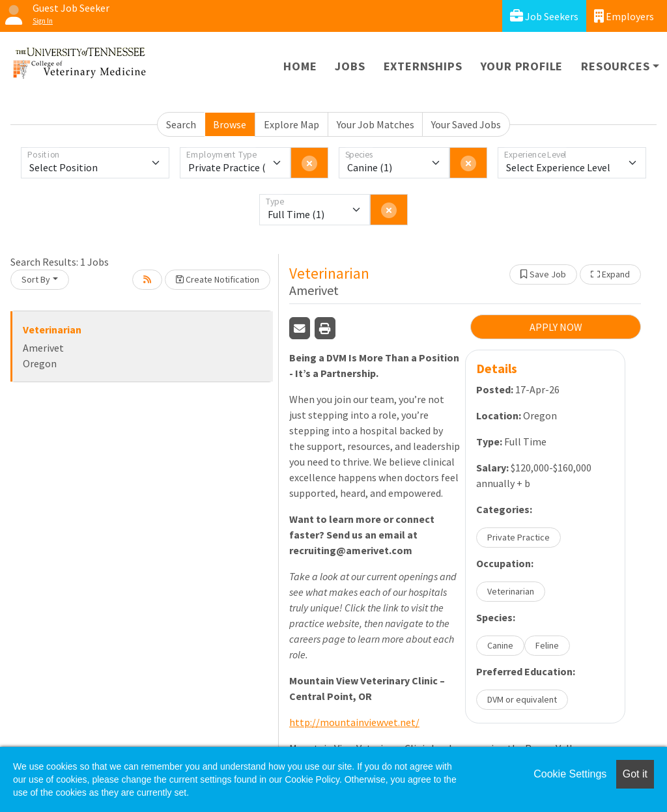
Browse (230, 124)
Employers (624, 16)
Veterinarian (52, 329)
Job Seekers (544, 16)
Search (181, 124)
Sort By (36, 279)
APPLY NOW (556, 327)
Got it (635, 774)
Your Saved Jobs (466, 124)
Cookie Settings (570, 774)
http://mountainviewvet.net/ (354, 722)
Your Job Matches (376, 124)
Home (300, 66)
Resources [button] (615, 66)
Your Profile (522, 66)
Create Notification (218, 279)
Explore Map (291, 124)
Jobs (350, 66)
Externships (423, 66)
